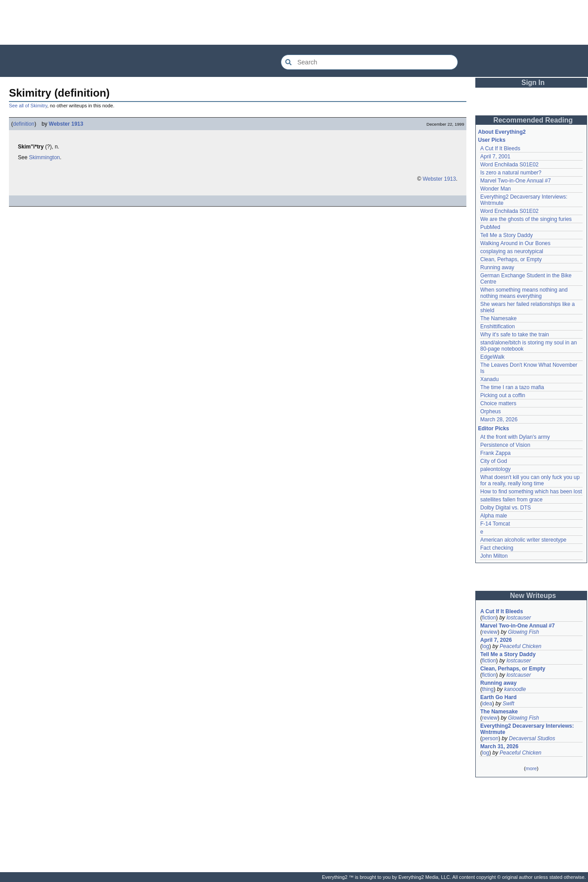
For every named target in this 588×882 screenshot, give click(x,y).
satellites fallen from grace (511, 500)
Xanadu (489, 379)
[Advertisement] (294, 22)
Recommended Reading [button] (533, 120)
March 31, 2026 (499, 746)
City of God (494, 461)
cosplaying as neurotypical (512, 251)
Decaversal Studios (532, 738)
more (531, 768)
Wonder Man (495, 189)
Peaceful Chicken (520, 646)
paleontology (495, 469)
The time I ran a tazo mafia (512, 387)
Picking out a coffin (503, 395)
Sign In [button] (533, 83)
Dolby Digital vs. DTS (506, 508)
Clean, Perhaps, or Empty (511, 259)
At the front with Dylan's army (515, 437)
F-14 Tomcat (495, 524)
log (486, 646)
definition (24, 124)
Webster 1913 (66, 124)
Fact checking (497, 548)
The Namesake (498, 318)
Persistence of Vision (505, 445)
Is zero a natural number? (511, 173)
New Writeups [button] (533, 596)
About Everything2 (502, 132)
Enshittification (497, 327)
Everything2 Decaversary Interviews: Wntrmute (527, 729)
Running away (497, 267)
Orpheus (491, 411)
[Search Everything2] (369, 62)
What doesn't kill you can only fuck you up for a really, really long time (530, 480)
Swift (508, 704)
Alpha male (494, 516)
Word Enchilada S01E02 (510, 165)
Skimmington (44, 157)
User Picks (492, 140)
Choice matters (498, 403)
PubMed (490, 227)
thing (488, 689)
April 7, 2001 (495, 157)
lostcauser (519, 618)
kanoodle (515, 689)
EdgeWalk (492, 357)
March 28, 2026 (499, 420)
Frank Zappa (495, 453)
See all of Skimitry (28, 106)
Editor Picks (493, 428)
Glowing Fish (523, 632)
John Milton (494, 556)
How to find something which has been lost (531, 492)
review (490, 632)
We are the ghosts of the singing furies (526, 219)
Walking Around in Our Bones (515, 243)
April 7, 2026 (496, 640)
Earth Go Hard (498, 697)
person (490, 738)
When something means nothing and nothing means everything (524, 293)
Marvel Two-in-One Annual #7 (516, 181)
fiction (489, 618)
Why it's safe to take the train (515, 335)
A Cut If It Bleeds (500, 148)
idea (487, 704)
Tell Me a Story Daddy (506, 235)
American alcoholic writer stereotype (523, 540)
